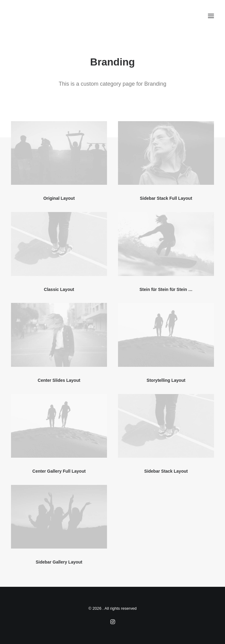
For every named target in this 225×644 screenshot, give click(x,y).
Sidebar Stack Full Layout (166, 198)
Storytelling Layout (166, 380)
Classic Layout (59, 289)
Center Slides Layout (59, 380)
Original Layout (59, 198)
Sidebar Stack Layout (166, 471)
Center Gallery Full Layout (59, 471)
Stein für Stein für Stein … (166, 289)
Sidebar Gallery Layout (59, 562)
